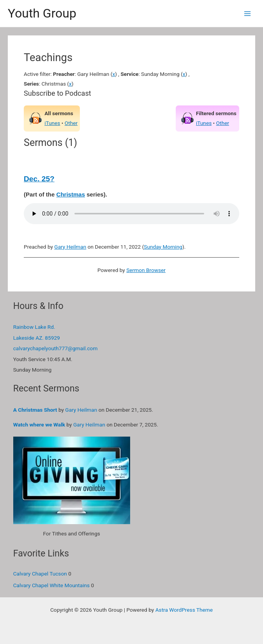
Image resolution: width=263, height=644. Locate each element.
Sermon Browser (146, 270)
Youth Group (42, 13)
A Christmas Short (35, 410)
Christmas (71, 194)
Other (71, 123)
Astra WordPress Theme (184, 610)
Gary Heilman (70, 247)
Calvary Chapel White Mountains (52, 585)
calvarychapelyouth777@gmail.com (56, 348)
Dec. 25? (39, 179)
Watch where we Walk (39, 425)
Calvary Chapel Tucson (40, 574)
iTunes (52, 123)
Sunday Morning (163, 247)
